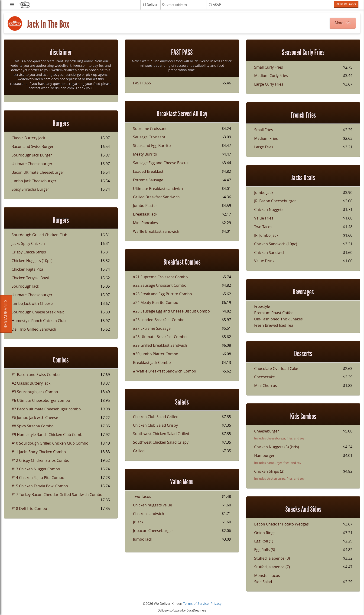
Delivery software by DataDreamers (182, 610)
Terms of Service (196, 604)
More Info (343, 23)
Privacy (216, 604)
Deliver (152, 5)
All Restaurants (346, 4)
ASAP (217, 5)
